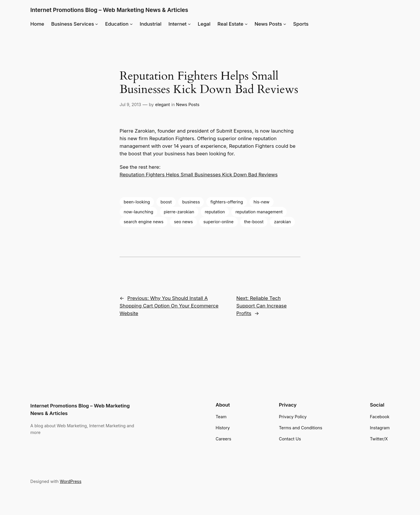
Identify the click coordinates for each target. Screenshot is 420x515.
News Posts (188, 104)
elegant (162, 104)
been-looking (137, 202)
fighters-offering (227, 202)
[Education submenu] (131, 24)
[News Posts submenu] (285, 24)
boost (166, 202)
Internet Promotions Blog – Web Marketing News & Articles (109, 10)
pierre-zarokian (179, 212)
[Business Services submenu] (97, 24)
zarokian (282, 222)
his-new (261, 202)
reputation (215, 212)
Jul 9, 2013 (130, 104)
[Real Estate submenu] (246, 24)
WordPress (71, 481)
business (191, 202)
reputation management (259, 212)
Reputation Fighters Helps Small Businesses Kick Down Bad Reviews (199, 175)
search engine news (143, 222)
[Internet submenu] (189, 24)
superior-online (218, 222)
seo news (183, 222)
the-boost (254, 222)
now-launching (138, 212)
